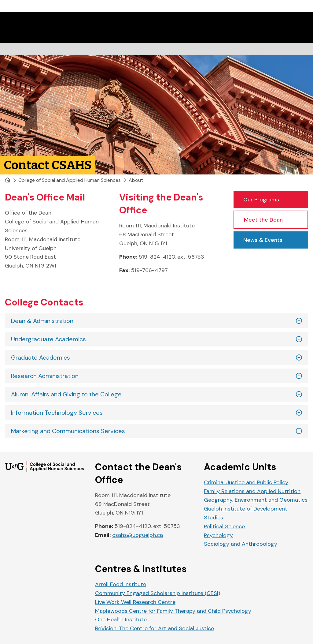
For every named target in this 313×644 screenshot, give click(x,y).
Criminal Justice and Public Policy (246, 482)
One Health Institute (121, 620)
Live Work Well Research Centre (135, 602)
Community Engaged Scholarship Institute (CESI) (158, 593)
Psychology (218, 535)
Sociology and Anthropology (241, 544)
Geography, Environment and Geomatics (256, 500)
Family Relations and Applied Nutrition (252, 491)
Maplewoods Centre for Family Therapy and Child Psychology (173, 611)
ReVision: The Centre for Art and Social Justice (155, 628)
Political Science (224, 526)
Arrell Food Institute (121, 584)
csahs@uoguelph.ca (138, 535)
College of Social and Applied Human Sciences (70, 180)
